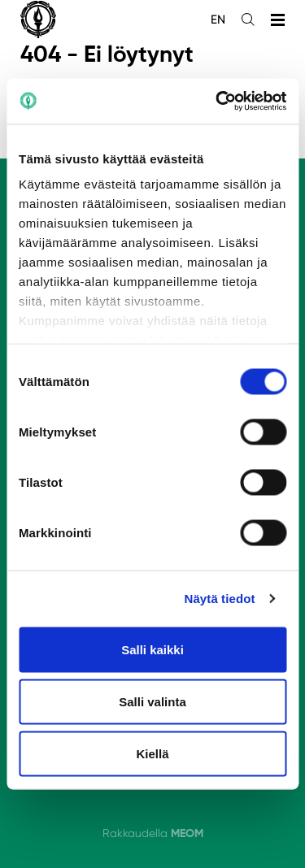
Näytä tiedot (220, 599)
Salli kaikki (152, 649)
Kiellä (152, 753)
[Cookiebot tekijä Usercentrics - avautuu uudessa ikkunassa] (217, 102)
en (218, 20)
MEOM (187, 833)
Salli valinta (152, 701)
